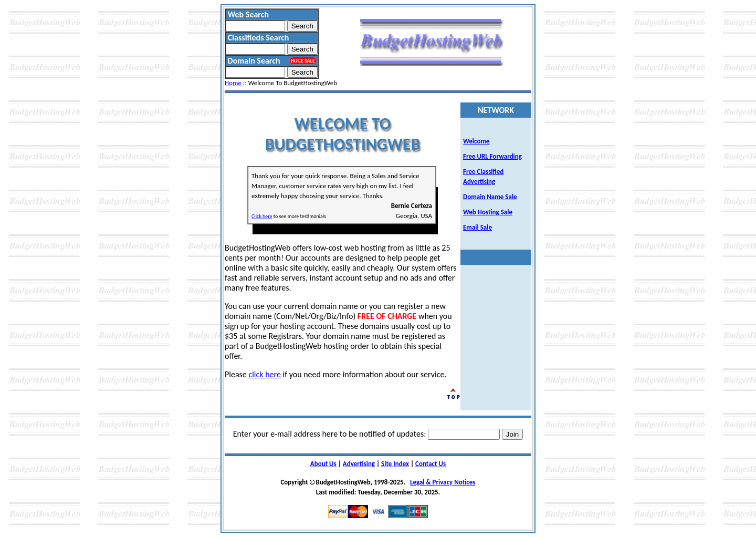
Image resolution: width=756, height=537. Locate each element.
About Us (323, 464)
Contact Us (430, 464)
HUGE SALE (303, 61)
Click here (262, 216)
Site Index (395, 464)
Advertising (359, 464)
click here (264, 374)
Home (233, 83)
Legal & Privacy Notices (443, 482)
